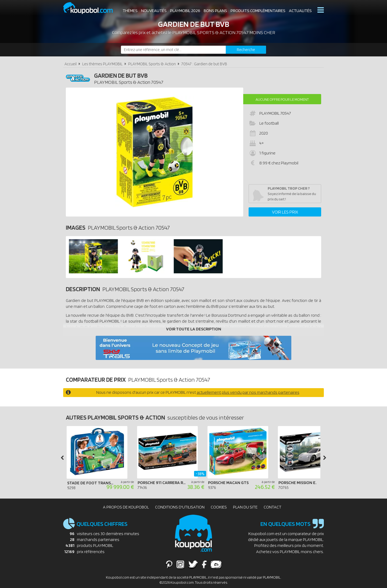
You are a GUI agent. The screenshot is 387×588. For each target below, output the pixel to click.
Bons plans (215, 11)
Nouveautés (154, 11)
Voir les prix (285, 212)
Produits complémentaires (258, 11)
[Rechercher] (246, 50)
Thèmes (130, 11)
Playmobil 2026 (185, 11)
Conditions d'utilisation (180, 507)
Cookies (219, 507)
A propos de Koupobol (126, 507)
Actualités (300, 11)
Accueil (71, 64)
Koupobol (91, 8)
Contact (273, 507)
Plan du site (245, 507)
